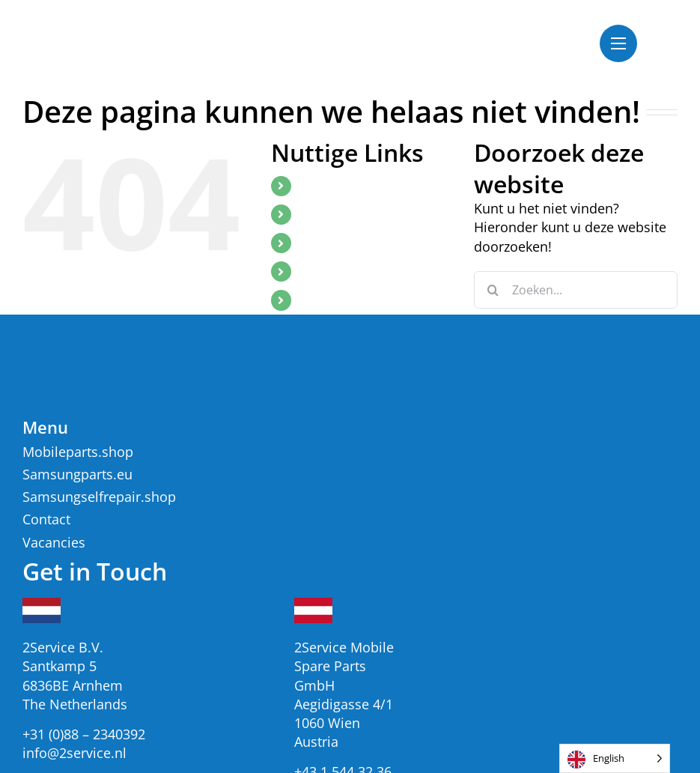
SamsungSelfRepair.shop (370, 243)
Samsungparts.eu (349, 214)
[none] (615, 758)
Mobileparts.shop (349, 186)
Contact (322, 300)
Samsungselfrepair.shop (99, 497)
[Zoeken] (493, 290)
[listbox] (615, 758)
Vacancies (328, 271)
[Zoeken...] (576, 290)
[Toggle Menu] (618, 43)
